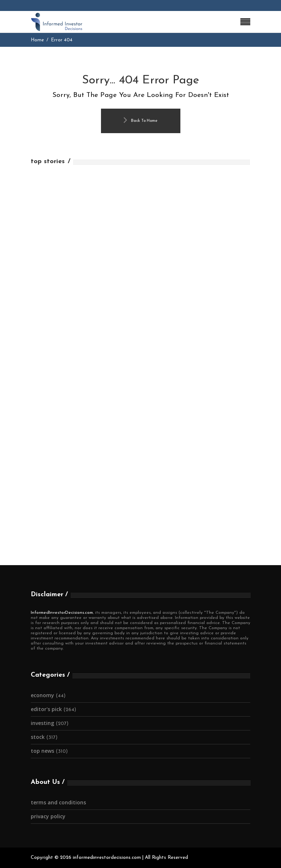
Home (37, 40)
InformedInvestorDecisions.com (62, 613)
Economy (42, 695)
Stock (38, 737)
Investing (42, 723)
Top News (42, 751)
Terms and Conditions (58, 802)
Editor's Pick (46, 709)
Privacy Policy (48, 816)
